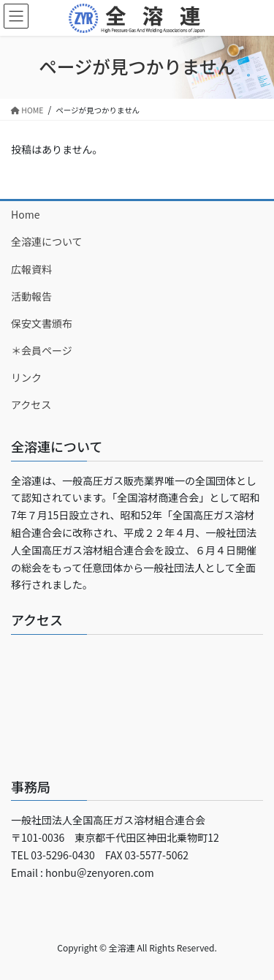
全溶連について (47, 241)
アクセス (31, 404)
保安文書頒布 (42, 323)
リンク (26, 377)
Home (25, 214)
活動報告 (31, 296)
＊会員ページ (42, 350)
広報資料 (31, 269)
